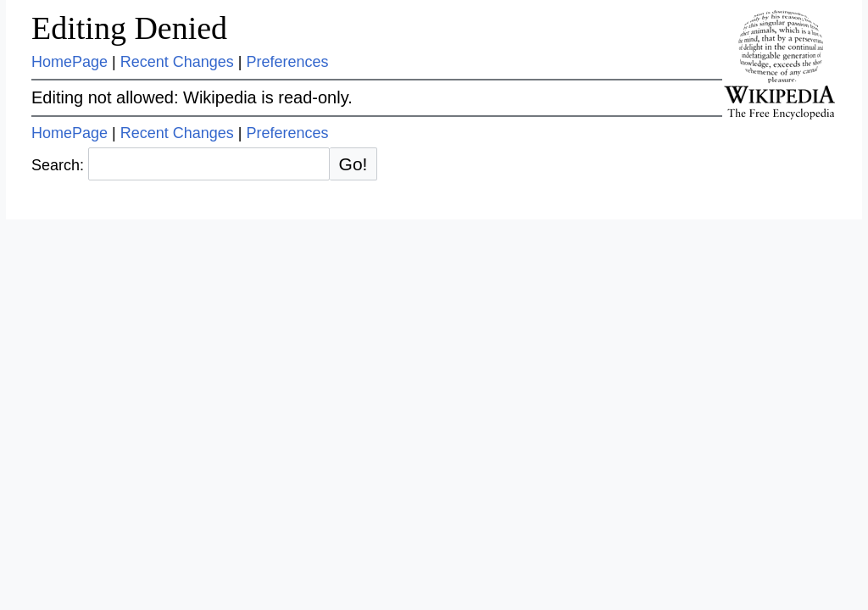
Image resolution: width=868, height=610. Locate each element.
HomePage (70, 62)
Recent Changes (177, 62)
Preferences (288, 62)
